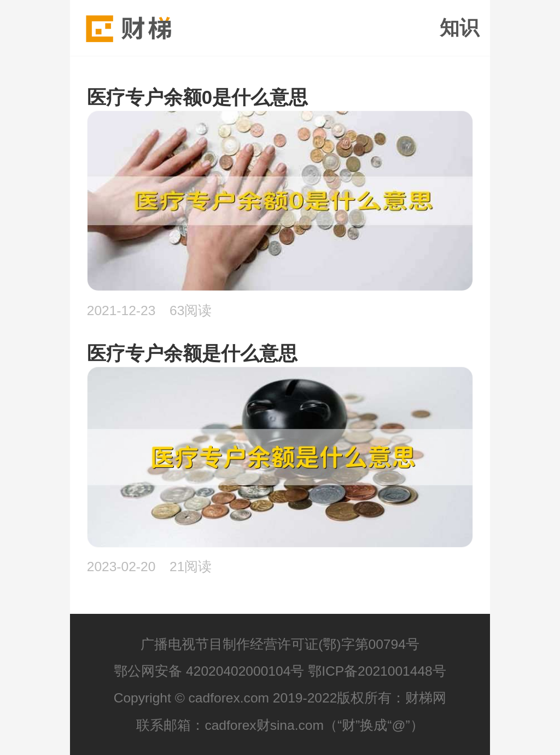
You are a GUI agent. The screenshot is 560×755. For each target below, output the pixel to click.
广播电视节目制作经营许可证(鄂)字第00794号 (280, 644)
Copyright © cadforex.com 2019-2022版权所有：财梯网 (280, 698)
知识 (459, 28)
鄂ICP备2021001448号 (377, 671)
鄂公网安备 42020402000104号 (209, 671)
